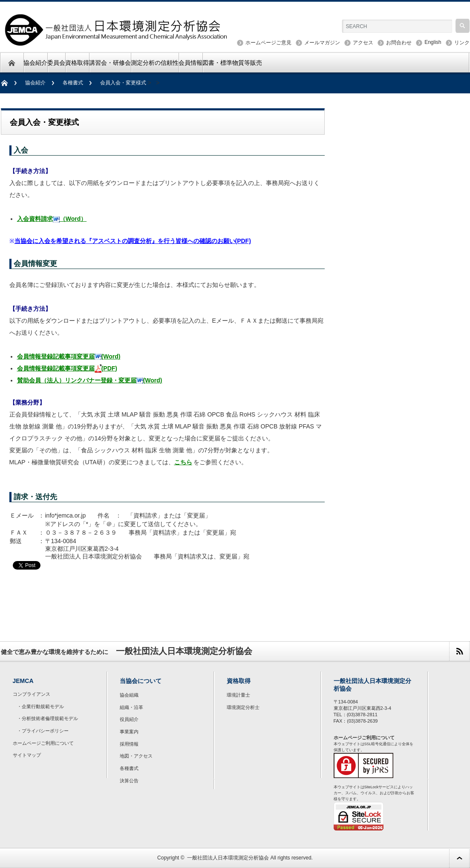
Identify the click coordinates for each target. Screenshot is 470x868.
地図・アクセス (136, 756)
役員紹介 (129, 719)
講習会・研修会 (110, 63)
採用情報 (129, 744)
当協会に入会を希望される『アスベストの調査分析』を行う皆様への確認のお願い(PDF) (133, 241)
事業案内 (129, 732)
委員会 (56, 63)
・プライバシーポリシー (43, 731)
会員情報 (190, 63)
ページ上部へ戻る (459, 858)
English (433, 42)
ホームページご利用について (43, 743)
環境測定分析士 (243, 707)
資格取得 (77, 63)
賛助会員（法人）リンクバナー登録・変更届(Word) (90, 380)
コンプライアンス (32, 694)
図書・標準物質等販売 (232, 63)
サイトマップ (27, 755)
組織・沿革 (131, 707)
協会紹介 (35, 63)
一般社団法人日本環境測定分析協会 (228, 858)
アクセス (363, 43)
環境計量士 (238, 695)
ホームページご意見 (268, 43)
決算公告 (129, 781)
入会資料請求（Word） (52, 219)
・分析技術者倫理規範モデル (48, 718)
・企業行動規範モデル (40, 706)
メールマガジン (322, 43)
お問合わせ (399, 43)
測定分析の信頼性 (155, 63)
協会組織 (129, 695)
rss (459, 651)
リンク (462, 43)
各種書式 (73, 83)
